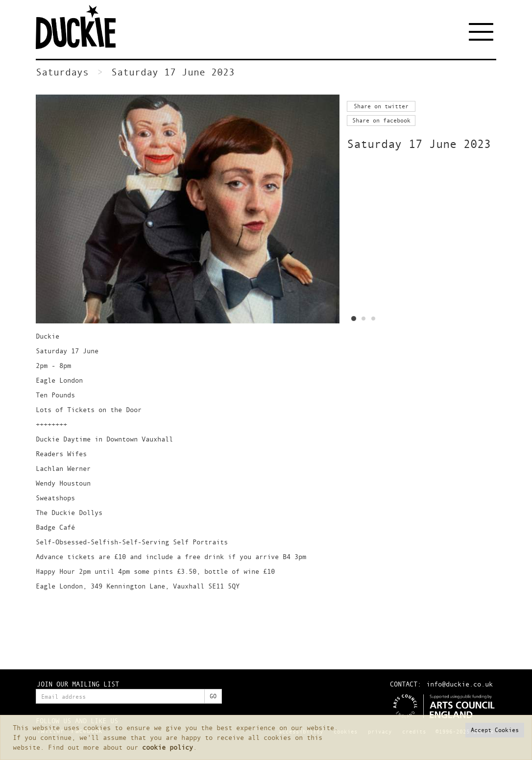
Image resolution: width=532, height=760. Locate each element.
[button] (495, 730)
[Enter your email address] (120, 696)
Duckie (82, 27)
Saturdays (62, 72)
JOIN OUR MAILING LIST (78, 684)
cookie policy (168, 747)
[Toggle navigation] (483, 32)
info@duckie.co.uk (459, 684)
